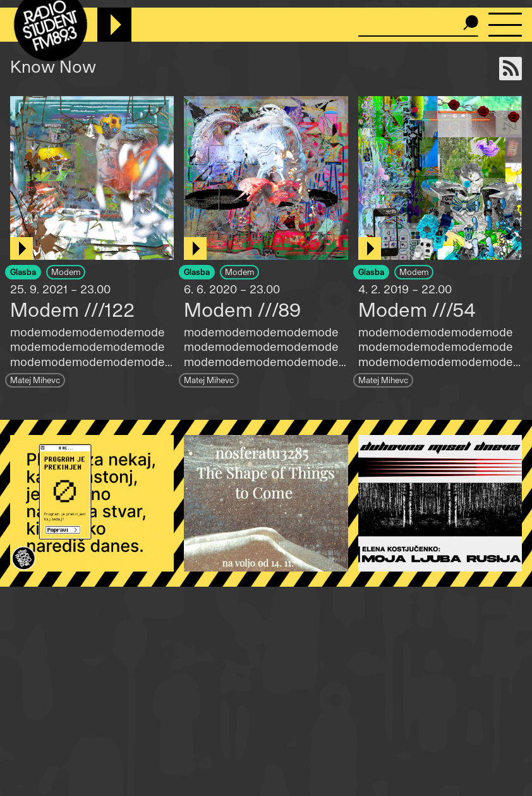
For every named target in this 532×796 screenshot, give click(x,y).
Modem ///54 (417, 309)
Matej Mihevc (35, 380)
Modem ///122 (72, 309)
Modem (66, 272)
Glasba (23, 272)
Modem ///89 (242, 309)
